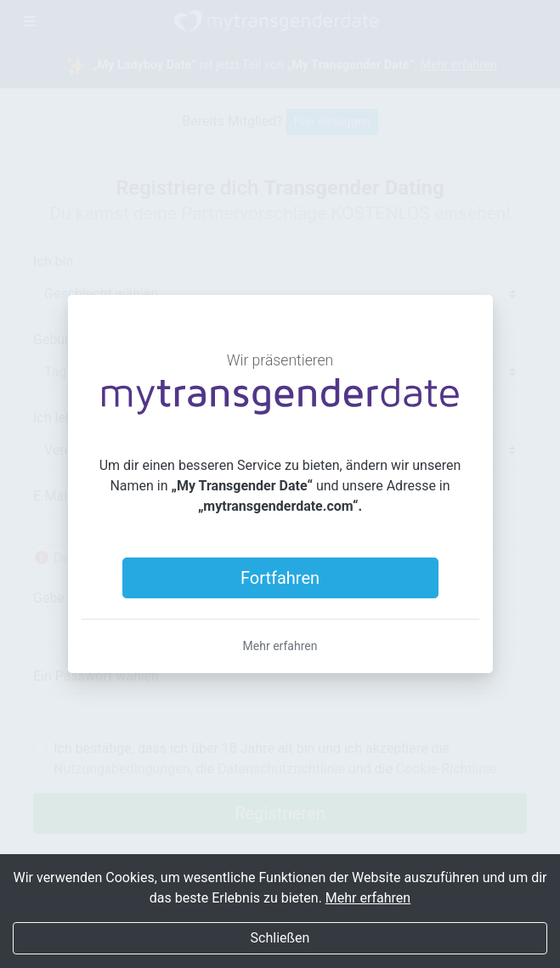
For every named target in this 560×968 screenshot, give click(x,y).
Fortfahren (280, 578)
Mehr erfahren (280, 646)
